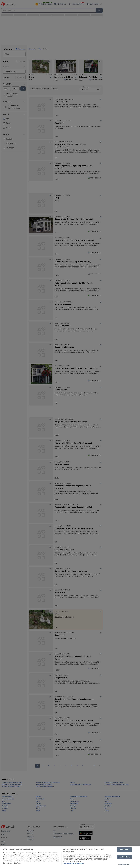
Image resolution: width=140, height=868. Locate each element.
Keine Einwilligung (124, 857)
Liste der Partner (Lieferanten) (73, 863)
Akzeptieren (124, 850)
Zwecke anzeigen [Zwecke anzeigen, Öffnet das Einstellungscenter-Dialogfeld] (124, 864)
